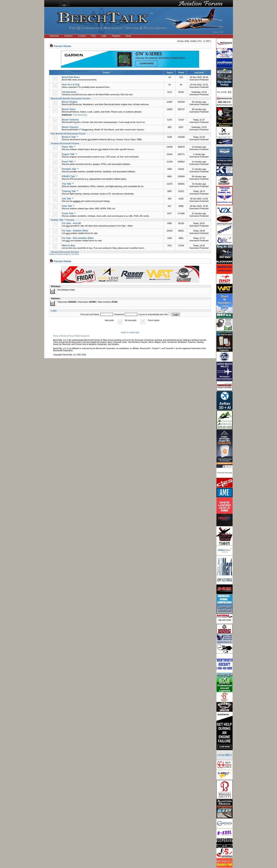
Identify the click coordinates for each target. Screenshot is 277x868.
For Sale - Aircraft (71, 223)
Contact (82, 36)
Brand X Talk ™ (70, 137)
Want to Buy (69, 246)
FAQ (93, 36)
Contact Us (85, 336)
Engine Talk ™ (70, 154)
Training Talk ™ (70, 191)
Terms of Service (60, 336)
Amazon (69, 36)
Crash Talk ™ (69, 213)
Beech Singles (70, 102)
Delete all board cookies (59, 254)
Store (128, 36)
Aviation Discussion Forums (65, 143)
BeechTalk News (71, 77)
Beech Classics (70, 127)
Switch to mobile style (130, 332)
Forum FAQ (74, 336)
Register (116, 36)
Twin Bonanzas (80, 115)
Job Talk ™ (68, 199)
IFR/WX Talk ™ (70, 176)
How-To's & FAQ (71, 85)
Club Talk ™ (68, 206)
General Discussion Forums (65, 252)
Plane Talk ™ (69, 147)
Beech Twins (69, 109)
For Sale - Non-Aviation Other (78, 238)
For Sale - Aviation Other (75, 231)
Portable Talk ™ (70, 169)
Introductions (69, 92)
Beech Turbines (70, 120)
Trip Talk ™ (68, 184)
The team (75, 254)
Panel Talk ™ (69, 162)
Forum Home (63, 46)
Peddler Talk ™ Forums (63, 220)
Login (104, 36)
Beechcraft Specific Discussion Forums (71, 98)
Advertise (54, 36)
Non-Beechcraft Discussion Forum (68, 134)
